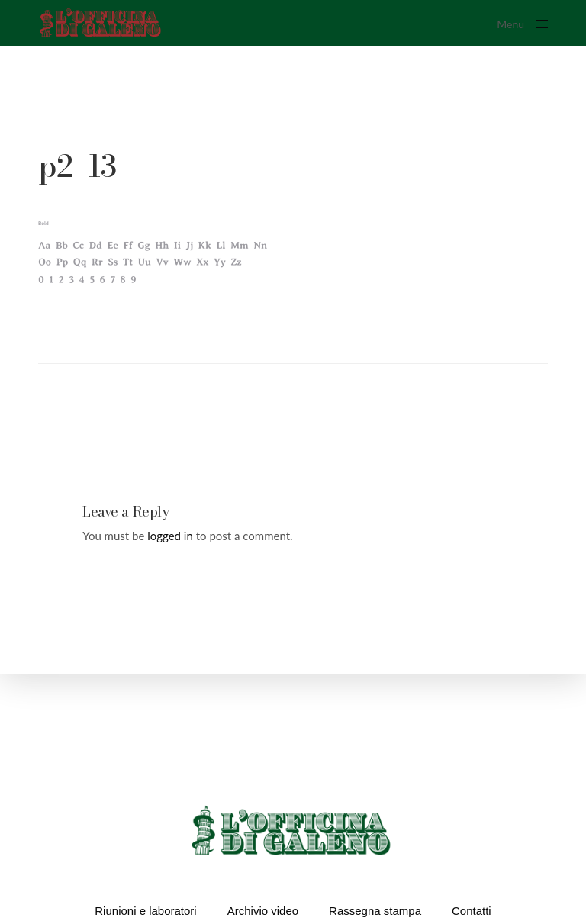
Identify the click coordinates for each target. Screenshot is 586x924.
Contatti (472, 911)
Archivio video (263, 911)
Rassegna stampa (375, 911)
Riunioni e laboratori (145, 911)
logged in (170, 536)
